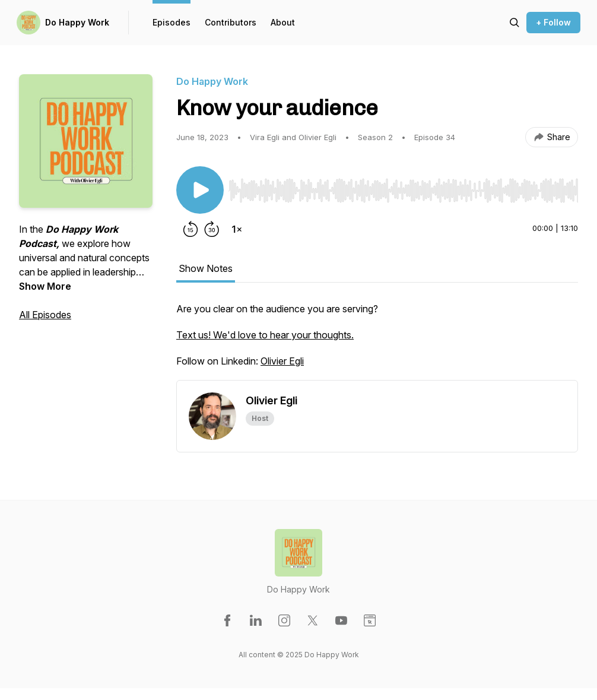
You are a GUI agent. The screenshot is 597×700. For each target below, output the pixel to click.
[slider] (403, 191)
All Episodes (45, 315)
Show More (45, 286)
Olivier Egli (282, 361)
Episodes (172, 22)
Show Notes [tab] (206, 268)
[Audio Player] (403, 187)
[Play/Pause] (200, 190)
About (283, 22)
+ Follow (553, 22)
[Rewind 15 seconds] (190, 229)
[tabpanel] (377, 341)
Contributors (231, 22)
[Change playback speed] (237, 229)
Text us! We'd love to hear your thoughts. (265, 335)
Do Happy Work (77, 22)
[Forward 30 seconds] (212, 229)
